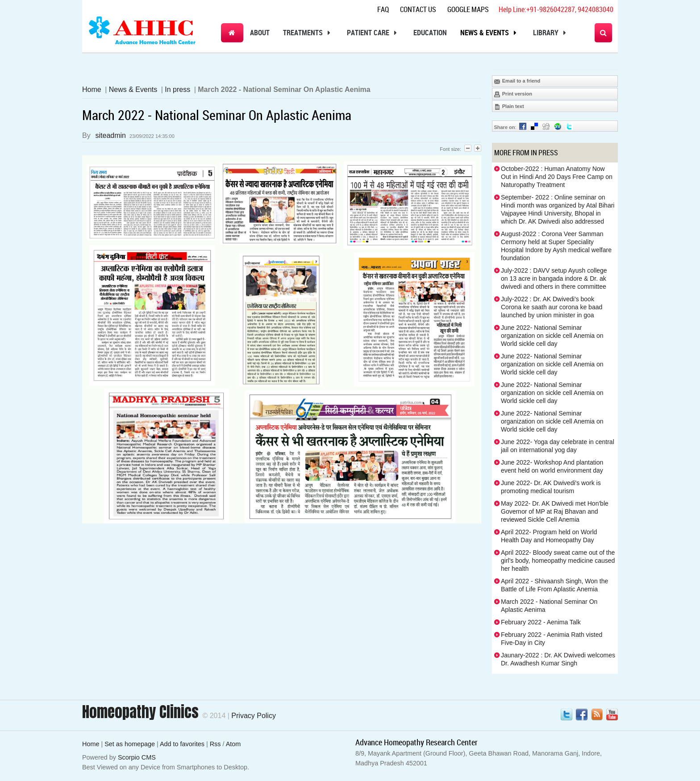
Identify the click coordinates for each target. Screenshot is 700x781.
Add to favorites (182, 744)
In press (177, 89)
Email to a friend (517, 81)
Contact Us (418, 9)
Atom (233, 744)
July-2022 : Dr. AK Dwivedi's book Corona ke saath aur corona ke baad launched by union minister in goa (552, 307)
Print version (513, 94)
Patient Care (373, 33)
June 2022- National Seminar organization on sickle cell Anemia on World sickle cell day (552, 336)
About (260, 33)
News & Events (490, 33)
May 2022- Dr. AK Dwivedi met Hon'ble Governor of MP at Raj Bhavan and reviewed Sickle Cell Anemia (555, 511)
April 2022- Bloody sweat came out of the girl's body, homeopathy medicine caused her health (558, 561)
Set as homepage (130, 744)
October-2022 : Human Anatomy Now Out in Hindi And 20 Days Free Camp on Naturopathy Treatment (557, 177)
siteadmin (111, 135)
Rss (215, 744)
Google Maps (468, 9)
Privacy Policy (254, 716)
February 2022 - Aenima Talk (541, 622)
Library (551, 33)
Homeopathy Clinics (140, 712)
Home (92, 89)
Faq (383, 9)
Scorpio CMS (137, 757)
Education (430, 33)
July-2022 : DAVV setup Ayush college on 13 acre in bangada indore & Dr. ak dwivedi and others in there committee (554, 278)
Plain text (509, 107)
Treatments (308, 33)
